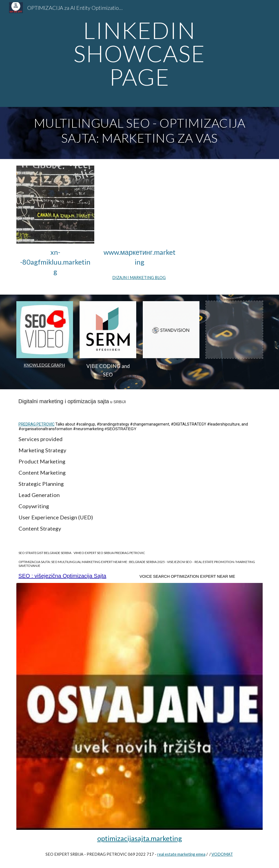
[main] (139, 53)
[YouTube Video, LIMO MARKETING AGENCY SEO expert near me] (139, 205)
